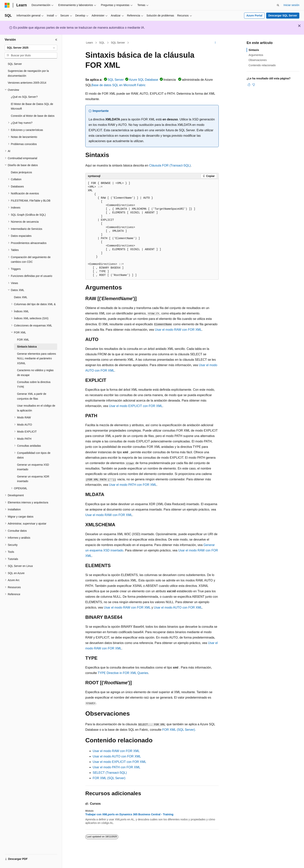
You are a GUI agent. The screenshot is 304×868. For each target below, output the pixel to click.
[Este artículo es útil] (249, 85)
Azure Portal (254, 15)
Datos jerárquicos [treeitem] (21, 172)
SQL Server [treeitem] (15, 64)
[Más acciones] (215, 43)
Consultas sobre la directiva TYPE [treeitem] (34, 384)
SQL (102, 43)
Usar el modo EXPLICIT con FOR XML (136, 406)
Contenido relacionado (262, 65)
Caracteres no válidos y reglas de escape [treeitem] (35, 373)
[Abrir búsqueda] (278, 5)
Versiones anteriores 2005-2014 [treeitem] (27, 83)
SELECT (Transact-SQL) (110, 773)
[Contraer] (56, 40)
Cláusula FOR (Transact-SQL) (170, 165)
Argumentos (256, 55)
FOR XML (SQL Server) (109, 778)
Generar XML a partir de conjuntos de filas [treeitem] (32, 396)
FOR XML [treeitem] (23, 340)
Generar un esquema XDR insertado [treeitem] (33, 479)
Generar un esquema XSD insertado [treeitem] (33, 467)
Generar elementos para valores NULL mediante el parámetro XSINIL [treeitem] (37, 358)
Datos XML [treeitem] (21, 297)
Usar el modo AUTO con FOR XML (178, 607)
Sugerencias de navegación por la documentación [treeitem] (28, 73)
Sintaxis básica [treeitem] (27, 347)
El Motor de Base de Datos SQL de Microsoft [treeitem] (32, 106)
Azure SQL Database (144, 80)
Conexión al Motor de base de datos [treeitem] (33, 116)
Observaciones (258, 60)
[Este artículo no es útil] (254, 85)
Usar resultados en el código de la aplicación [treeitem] (36, 408)
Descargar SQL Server (283, 15)
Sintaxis (254, 50)
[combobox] (31, 48)
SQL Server (118, 43)
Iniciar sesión (291, 5)
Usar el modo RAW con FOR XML (178, 330)
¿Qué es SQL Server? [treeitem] (24, 97)
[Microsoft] (7, 5)
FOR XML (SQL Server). (179, 730)
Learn (90, 43)
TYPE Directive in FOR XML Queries (123, 673)
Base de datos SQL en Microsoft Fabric (119, 85)
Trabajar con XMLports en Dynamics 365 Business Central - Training (129, 814)
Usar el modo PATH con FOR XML (133, 485)
